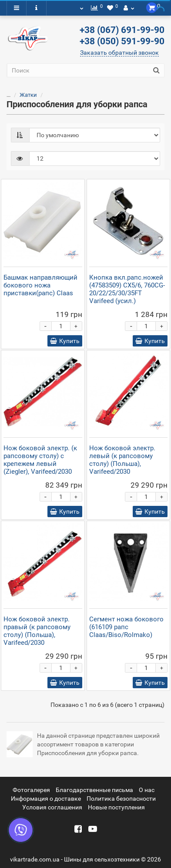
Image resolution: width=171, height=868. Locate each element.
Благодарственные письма (94, 790)
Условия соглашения (52, 807)
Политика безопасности (121, 799)
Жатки (28, 95)
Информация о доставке (46, 799)
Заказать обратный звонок (119, 53)
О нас (147, 790)
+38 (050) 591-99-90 (122, 41)
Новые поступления (116, 807)
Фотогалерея (31, 790)
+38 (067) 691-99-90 (122, 30)
